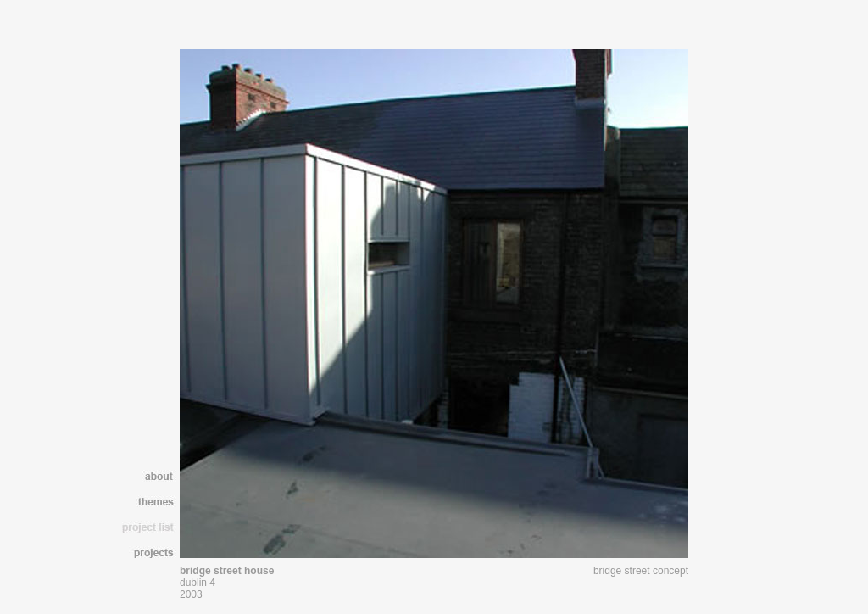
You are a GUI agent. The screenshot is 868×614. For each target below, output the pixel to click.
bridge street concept (641, 571)
